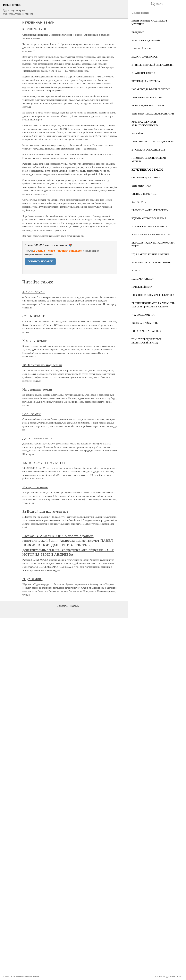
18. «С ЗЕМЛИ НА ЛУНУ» (44, 463)
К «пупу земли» (35, 341)
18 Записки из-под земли (42, 365)
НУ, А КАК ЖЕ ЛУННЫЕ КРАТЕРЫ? (150, 254)
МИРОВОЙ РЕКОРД (142, 49)
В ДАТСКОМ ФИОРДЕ (143, 73)
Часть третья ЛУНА (141, 186)
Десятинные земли (37, 438)
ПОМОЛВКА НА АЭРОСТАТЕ (147, 97)
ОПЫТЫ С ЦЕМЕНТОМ (144, 194)
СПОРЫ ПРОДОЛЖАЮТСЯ (146, 178)
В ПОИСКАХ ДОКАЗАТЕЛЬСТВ (148, 150)
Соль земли (32, 414)
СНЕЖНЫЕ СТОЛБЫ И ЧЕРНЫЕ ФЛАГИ (153, 295)
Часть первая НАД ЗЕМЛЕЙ (146, 40)
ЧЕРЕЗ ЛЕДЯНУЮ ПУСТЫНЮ (148, 106)
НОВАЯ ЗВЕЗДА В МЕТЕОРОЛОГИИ (151, 89)
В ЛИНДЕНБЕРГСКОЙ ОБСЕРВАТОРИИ (153, 65)
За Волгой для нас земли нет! (46, 511)
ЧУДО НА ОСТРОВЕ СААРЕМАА (149, 218)
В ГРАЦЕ (136, 271)
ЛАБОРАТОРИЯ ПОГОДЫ (145, 57)
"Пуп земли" (32, 579)
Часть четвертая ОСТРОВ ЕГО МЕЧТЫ (151, 262)
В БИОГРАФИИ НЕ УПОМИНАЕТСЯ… (152, 235)
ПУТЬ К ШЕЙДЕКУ (142, 287)
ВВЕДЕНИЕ (138, 32)
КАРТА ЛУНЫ (139, 202)
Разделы (75, 606)
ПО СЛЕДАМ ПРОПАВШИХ (146, 331)
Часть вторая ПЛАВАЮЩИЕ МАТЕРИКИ (153, 114)
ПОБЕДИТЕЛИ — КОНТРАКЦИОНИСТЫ (153, 142)
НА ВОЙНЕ (137, 133)
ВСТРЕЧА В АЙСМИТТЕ (145, 323)
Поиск (157, 4)
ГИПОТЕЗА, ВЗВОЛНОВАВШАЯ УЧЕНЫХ (23, 977)
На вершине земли (37, 389)
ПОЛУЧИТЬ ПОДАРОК (40, 261)
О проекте (62, 606)
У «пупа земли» (35, 487)
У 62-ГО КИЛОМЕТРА (143, 315)
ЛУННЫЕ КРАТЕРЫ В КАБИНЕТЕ (149, 226)
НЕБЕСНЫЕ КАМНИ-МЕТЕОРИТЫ (150, 210)
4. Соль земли (33, 292)
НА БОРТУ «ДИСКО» (143, 279)
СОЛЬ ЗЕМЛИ (34, 316)
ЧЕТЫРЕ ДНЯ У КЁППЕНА (146, 81)
